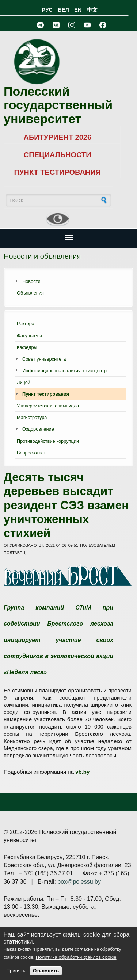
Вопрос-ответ (31, 453)
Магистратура (32, 417)
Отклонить (46, 971)
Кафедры (27, 347)
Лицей (24, 382)
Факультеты (29, 336)
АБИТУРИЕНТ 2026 (57, 137)
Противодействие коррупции (48, 441)
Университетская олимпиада (48, 406)
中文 (92, 10)
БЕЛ (63, 10)
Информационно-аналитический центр (64, 371)
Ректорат (26, 324)
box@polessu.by (79, 882)
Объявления (30, 293)
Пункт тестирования (46, 394)
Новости (31, 281)
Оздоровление (38, 429)
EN (78, 10)
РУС (47, 10)
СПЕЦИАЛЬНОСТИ (58, 155)
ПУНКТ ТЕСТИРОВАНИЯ (57, 172)
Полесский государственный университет (58, 105)
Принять (16, 971)
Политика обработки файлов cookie (76, 957)
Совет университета (44, 359)
